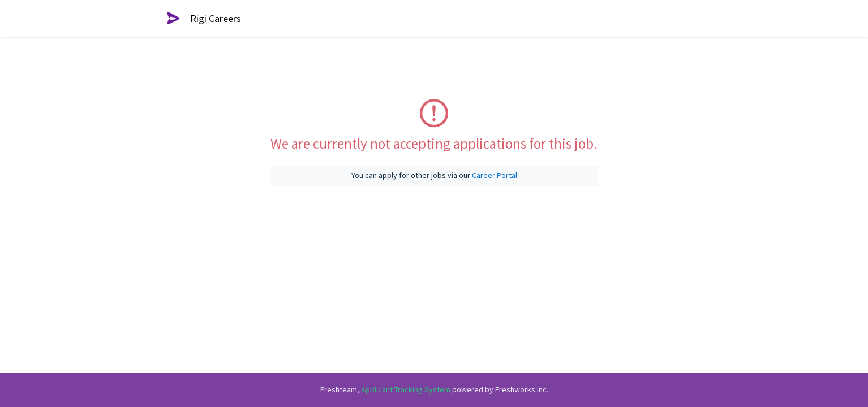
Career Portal (495, 175)
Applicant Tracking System (407, 389)
